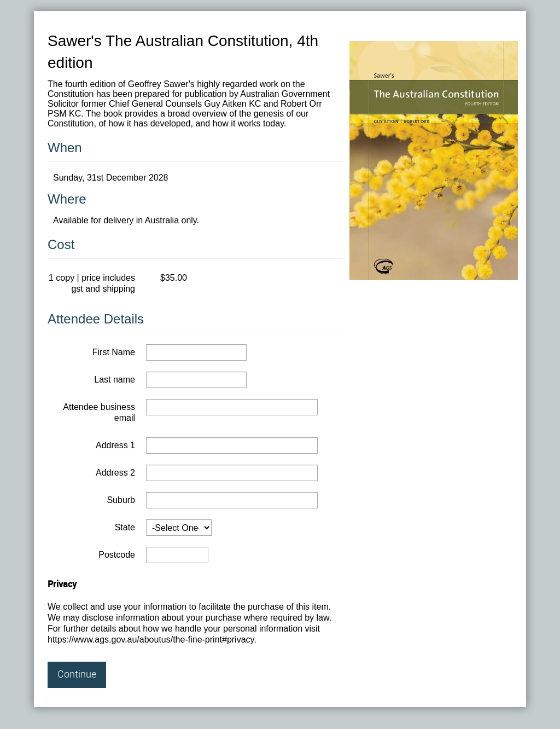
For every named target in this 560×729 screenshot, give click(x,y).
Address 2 (115, 473)
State (125, 527)
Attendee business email (99, 412)
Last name (115, 380)
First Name (114, 352)
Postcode (117, 555)
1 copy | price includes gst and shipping (92, 283)
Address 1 (115, 445)
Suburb (121, 500)
